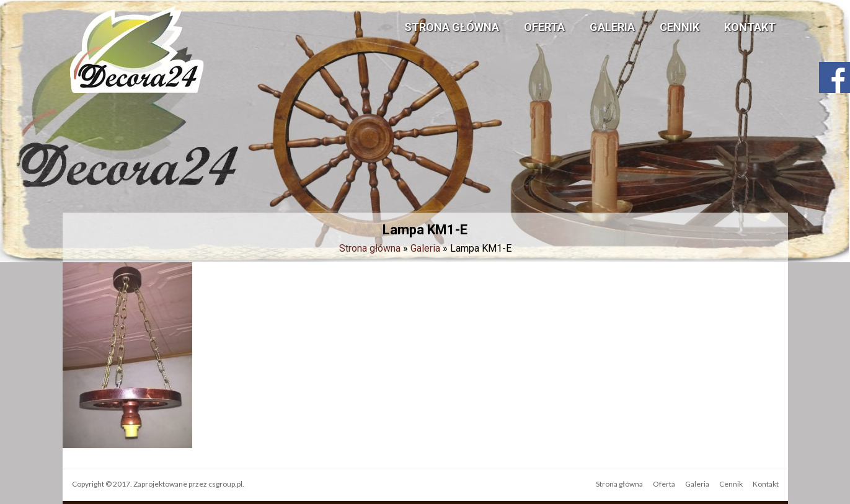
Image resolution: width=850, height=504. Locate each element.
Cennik (680, 27)
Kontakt (750, 27)
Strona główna (452, 27)
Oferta (544, 27)
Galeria (612, 27)
